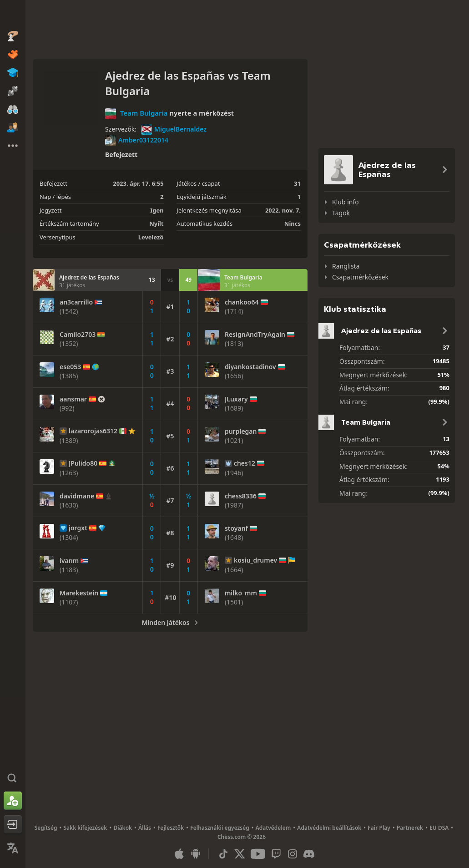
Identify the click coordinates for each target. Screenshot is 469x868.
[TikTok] (223, 854)
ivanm (69, 561)
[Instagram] (292, 854)
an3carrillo (76, 302)
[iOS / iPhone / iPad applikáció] (179, 854)
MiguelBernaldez (174, 129)
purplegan (241, 431)
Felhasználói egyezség (220, 828)
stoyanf (236, 528)
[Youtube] (258, 854)
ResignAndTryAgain (255, 335)
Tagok (341, 213)
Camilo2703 (78, 335)
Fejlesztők (171, 828)
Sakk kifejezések (85, 828)
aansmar (73, 399)
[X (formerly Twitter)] (240, 854)
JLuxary (236, 399)
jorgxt (78, 528)
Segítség (46, 828)
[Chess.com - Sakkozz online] (13, 15)
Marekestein (79, 593)
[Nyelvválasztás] (13, 848)
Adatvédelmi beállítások (329, 828)
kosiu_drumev (255, 560)
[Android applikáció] (196, 854)
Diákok (123, 828)
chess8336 (241, 496)
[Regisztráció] (13, 801)
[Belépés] (13, 824)
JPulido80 (83, 463)
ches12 (245, 463)
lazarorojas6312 (93, 431)
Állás (145, 828)
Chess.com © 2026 (242, 837)
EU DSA (439, 828)
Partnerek (410, 828)
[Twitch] (276, 854)
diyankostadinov (250, 367)
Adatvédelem (273, 828)
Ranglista (346, 266)
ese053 (70, 367)
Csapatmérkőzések (360, 277)
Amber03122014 (137, 140)
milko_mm (241, 593)
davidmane (77, 496)
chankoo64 (242, 302)
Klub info (345, 202)
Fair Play (379, 828)
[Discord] (309, 854)
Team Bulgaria (144, 113)
